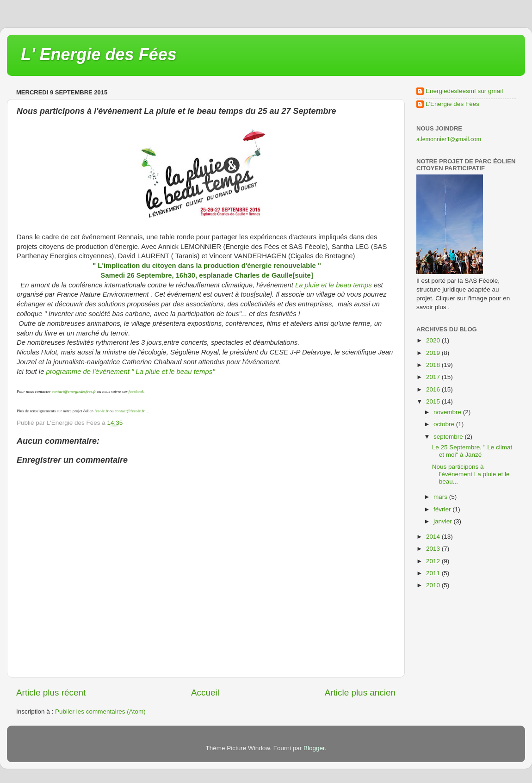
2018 (434, 365)
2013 (434, 549)
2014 (434, 537)
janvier (444, 521)
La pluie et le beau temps (334, 285)
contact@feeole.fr (130, 411)
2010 (434, 585)
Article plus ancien (360, 693)
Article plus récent (51, 693)
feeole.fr (101, 411)
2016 (434, 389)
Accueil (205, 693)
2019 (434, 353)
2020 (434, 340)
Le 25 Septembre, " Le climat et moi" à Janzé (472, 451)
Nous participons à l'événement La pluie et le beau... (471, 474)
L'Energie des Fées (452, 104)
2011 (434, 573)
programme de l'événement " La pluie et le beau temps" (129, 372)
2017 (434, 377)
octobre (445, 424)
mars (441, 497)
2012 (434, 561)
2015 (434, 401)
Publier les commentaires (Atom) (100, 712)
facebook (136, 391)
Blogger (314, 748)
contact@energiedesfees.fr (74, 391)
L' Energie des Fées (99, 54)
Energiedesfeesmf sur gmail (464, 91)
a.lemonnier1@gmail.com (449, 139)
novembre (448, 412)
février (443, 509)
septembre (449, 437)
